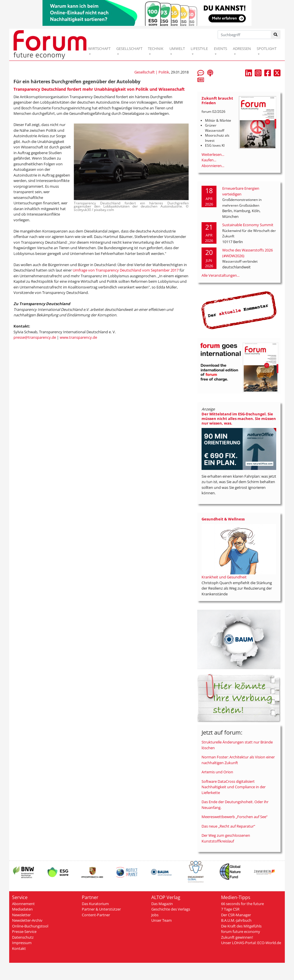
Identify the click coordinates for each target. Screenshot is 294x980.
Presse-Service (24, 931)
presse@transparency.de (35, 337)
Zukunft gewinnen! (237, 937)
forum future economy (241, 931)
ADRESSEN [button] (242, 49)
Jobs (155, 915)
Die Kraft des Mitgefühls (241, 926)
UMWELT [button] (177, 49)
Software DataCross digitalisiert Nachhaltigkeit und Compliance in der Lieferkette (234, 787)
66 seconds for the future (242, 904)
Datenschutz (23, 937)
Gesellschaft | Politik (152, 72)
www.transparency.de (78, 337)
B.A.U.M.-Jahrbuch (236, 920)
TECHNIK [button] (156, 49)
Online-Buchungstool (30, 926)
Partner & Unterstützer (101, 909)
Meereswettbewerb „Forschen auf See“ (235, 817)
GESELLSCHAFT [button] (129, 49)
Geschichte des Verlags (171, 909)
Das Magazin (162, 904)
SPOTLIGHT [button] (267, 49)
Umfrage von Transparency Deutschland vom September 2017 (126, 270)
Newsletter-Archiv (27, 920)
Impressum (22, 943)
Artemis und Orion (217, 772)
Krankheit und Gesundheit (224, 577)
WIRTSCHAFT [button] (99, 49)
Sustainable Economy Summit (248, 225)
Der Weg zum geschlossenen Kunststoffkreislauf (226, 838)
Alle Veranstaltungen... (220, 275)
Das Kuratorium (95, 904)
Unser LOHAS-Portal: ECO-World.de (251, 943)
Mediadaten (22, 909)
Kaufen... (209, 160)
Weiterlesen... (213, 154)
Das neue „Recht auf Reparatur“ (228, 826)
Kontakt (19, 948)
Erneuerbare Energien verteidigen (241, 191)
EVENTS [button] (220, 49)
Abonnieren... (213, 166)
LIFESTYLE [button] (199, 49)
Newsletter (21, 915)
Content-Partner (96, 915)
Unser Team (161, 920)
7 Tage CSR (230, 909)
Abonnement (23, 904)
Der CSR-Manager (236, 915)
